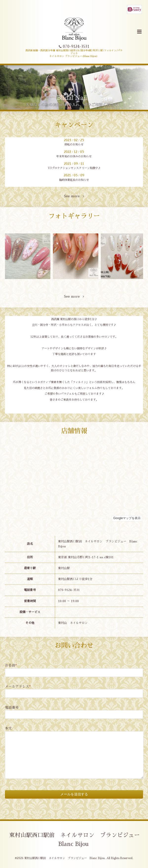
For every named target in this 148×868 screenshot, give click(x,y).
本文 (8, 728)
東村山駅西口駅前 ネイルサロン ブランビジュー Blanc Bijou (77, 840)
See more (74, 196)
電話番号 (12, 708)
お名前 (11, 665)
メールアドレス (18, 686)
